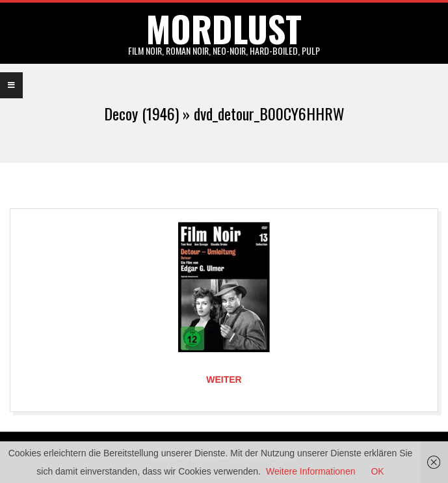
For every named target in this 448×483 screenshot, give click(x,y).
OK (377, 471)
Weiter (224, 379)
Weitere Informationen (310, 471)
